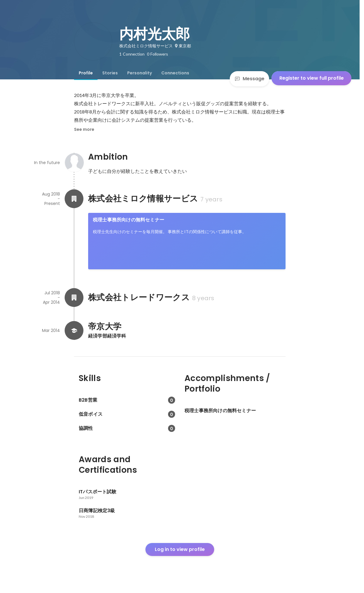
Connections (175, 73)
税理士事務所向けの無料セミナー (129, 220)
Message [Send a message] (249, 79)
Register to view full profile (312, 78)
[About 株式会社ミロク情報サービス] (74, 199)
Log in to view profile (180, 549)
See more (84, 129)
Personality (140, 73)
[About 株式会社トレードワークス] (74, 298)
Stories (110, 73)
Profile (86, 73)
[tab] (86, 73)
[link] (187, 241)
